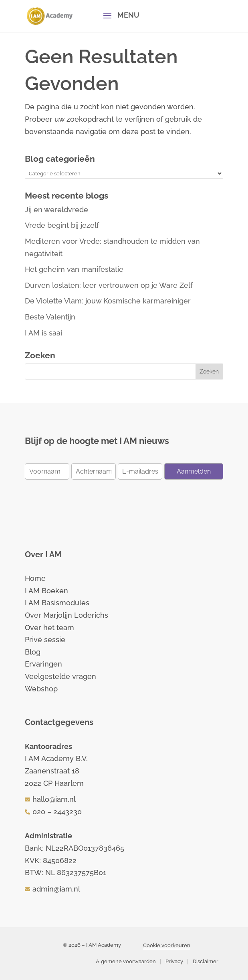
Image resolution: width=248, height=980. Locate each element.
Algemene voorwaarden (126, 961)
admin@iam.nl (56, 889)
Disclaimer (206, 961)
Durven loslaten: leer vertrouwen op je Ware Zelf (109, 285)
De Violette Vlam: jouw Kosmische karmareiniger (108, 301)
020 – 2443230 (57, 812)
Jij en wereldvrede (56, 210)
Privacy (174, 961)
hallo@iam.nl (54, 799)
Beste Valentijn (50, 317)
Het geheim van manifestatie (74, 269)
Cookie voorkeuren (167, 945)
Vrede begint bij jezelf (62, 225)
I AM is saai (43, 333)
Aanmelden (194, 471)
